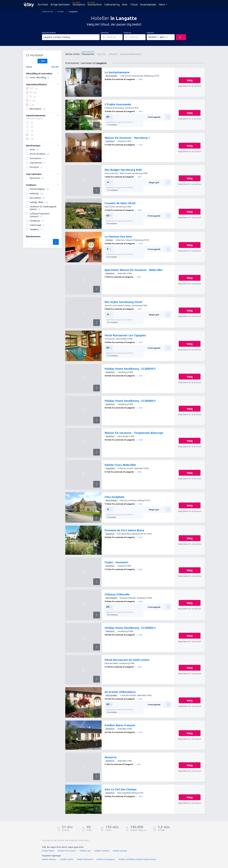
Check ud (127, 33)
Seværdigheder (148, 5)
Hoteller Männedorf (85, 859)
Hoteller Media (48, 851)
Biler (125, 5)
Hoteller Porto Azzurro (67, 851)
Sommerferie (95, 5)
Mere (162, 5)
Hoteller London (67, 859)
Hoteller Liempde (120, 851)
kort (140, 79)
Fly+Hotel (43, 5)
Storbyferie (79, 5)
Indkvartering (112, 5)
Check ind (105, 33)
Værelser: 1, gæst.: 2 (158, 37)
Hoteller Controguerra (106, 859)
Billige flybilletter (60, 5)
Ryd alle (55, 67)
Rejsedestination (49, 33)
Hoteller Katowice (49, 859)
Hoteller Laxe (85, 851)
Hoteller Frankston (102, 851)
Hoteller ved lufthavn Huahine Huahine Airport (137, 859)
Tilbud (134, 5)
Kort (42, 61)
